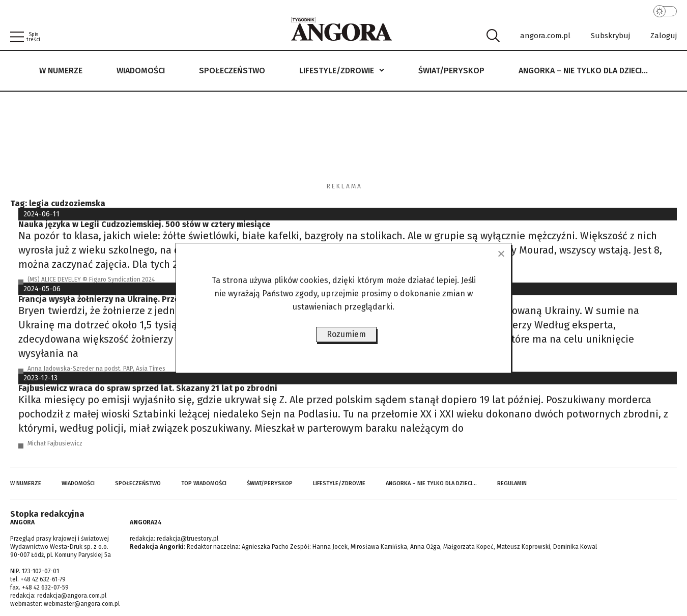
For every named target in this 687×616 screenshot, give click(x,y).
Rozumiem (346, 334)
